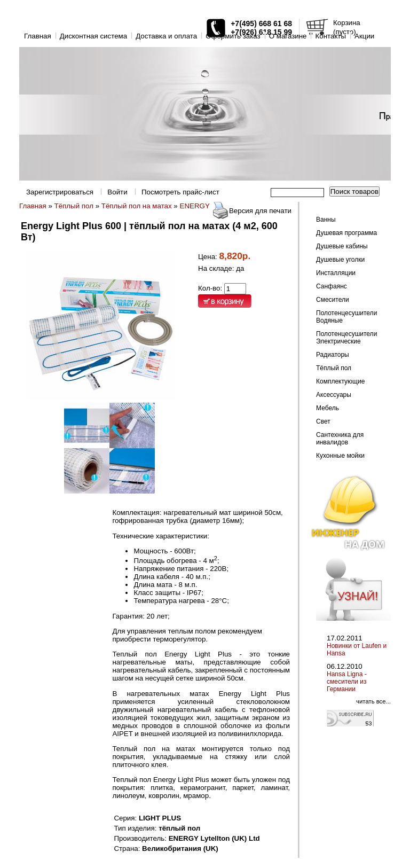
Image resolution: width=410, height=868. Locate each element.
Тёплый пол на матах (137, 206)
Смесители (333, 300)
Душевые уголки (340, 260)
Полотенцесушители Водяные (346, 317)
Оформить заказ (233, 36)
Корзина (347, 23)
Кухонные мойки (340, 456)
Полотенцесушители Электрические (346, 338)
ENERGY (195, 206)
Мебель (328, 408)
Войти (117, 192)
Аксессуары (334, 395)
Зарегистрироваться (60, 192)
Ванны (326, 220)
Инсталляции (336, 273)
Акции (364, 36)
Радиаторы (333, 355)
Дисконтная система (93, 36)
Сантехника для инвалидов (340, 439)
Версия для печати (260, 211)
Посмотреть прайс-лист (180, 192)
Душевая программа (346, 233)
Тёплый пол (74, 206)
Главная (38, 36)
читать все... (373, 701)
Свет (323, 421)
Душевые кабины (342, 246)
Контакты (330, 36)
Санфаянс (332, 286)
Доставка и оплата (166, 36)
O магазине (288, 36)
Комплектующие (340, 381)
